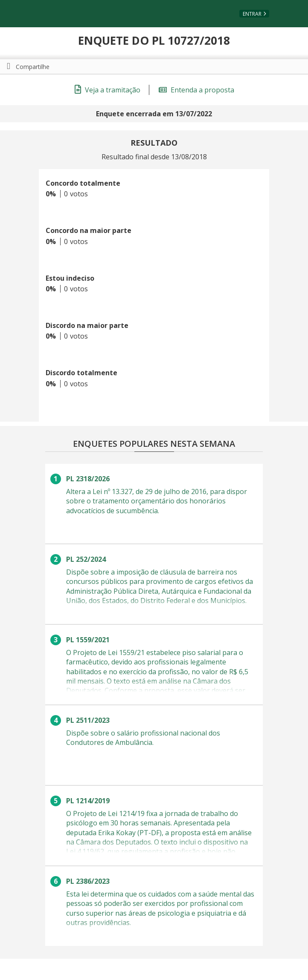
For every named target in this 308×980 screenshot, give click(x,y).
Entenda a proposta (196, 90)
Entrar (252, 14)
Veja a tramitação (108, 90)
